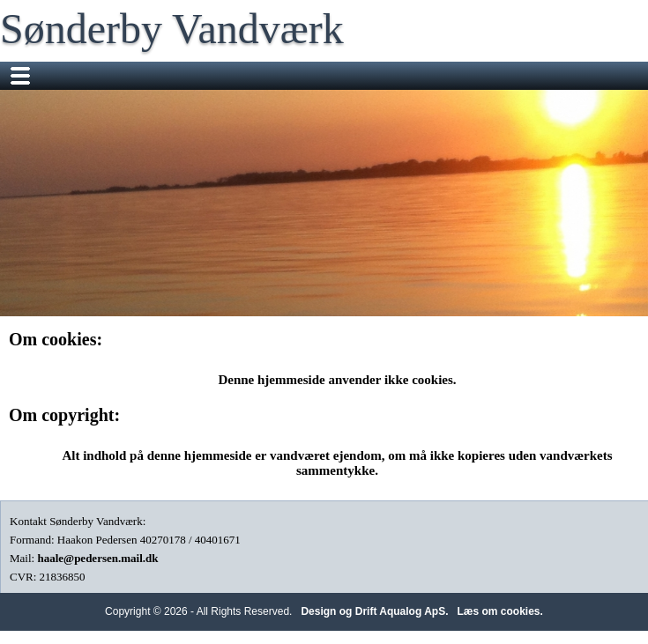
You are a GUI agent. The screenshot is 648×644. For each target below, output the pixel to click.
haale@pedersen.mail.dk (97, 558)
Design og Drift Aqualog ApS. (374, 611)
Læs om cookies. (500, 611)
